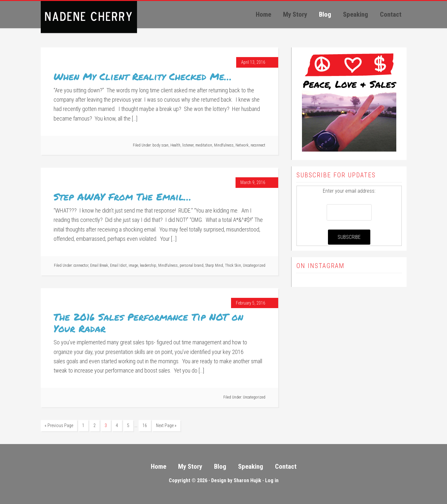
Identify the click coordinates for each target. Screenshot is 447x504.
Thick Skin (233, 265)
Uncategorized (254, 265)
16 (145, 425)
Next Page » (166, 425)
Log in (272, 480)
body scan (160, 145)
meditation (204, 145)
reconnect (258, 145)
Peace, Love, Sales (89, 17)
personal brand (192, 265)
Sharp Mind (214, 265)
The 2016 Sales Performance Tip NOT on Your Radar (148, 323)
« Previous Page (59, 425)
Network (242, 145)
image (133, 265)
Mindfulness (224, 145)
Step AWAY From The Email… (122, 197)
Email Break (99, 265)
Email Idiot (118, 265)
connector (81, 265)
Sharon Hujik (247, 480)
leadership (148, 265)
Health (175, 145)
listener (188, 145)
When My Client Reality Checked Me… (143, 76)
